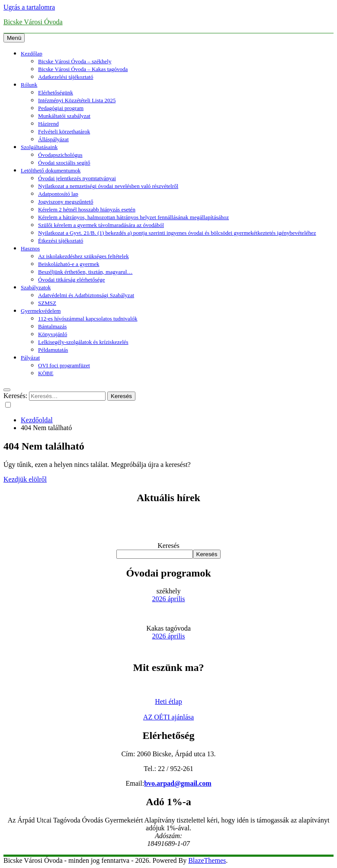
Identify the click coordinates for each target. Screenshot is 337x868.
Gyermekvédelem (41, 311)
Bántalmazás (52, 326)
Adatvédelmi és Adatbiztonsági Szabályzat (86, 295)
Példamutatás (53, 350)
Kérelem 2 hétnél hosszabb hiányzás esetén (87, 209)
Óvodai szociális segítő (64, 163)
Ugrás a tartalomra (29, 7)
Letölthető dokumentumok (51, 170)
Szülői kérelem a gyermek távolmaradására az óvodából (101, 225)
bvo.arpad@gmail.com (178, 783)
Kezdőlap (32, 53)
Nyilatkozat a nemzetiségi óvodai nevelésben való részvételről (108, 186)
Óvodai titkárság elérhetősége (72, 280)
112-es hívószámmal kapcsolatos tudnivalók (88, 319)
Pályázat (30, 358)
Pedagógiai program (61, 108)
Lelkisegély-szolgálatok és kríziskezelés (83, 342)
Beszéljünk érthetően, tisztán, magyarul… (85, 272)
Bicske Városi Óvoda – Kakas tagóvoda (83, 69)
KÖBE (46, 373)
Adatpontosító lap (58, 194)
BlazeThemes (207, 860)
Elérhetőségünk (56, 92)
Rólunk (29, 85)
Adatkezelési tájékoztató (66, 77)
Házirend (48, 124)
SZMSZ (47, 303)
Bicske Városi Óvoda (33, 22)
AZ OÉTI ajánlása (168, 717)
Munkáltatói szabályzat (64, 116)
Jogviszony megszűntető (66, 202)
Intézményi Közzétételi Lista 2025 (77, 100)
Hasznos (30, 248)
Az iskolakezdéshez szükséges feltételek (83, 256)
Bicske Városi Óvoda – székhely (75, 61)
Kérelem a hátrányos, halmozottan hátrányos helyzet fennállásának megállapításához (133, 217)
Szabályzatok (36, 287)
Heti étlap (168, 701)
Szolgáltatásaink (39, 147)
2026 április (169, 599)
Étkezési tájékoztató (61, 241)
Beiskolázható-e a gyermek (69, 264)
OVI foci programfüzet (64, 365)
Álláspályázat (53, 139)
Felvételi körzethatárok (64, 131)
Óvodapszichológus (60, 155)
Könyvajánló (53, 334)
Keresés (168, 546)
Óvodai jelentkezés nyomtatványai (77, 178)
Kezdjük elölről (25, 479)
